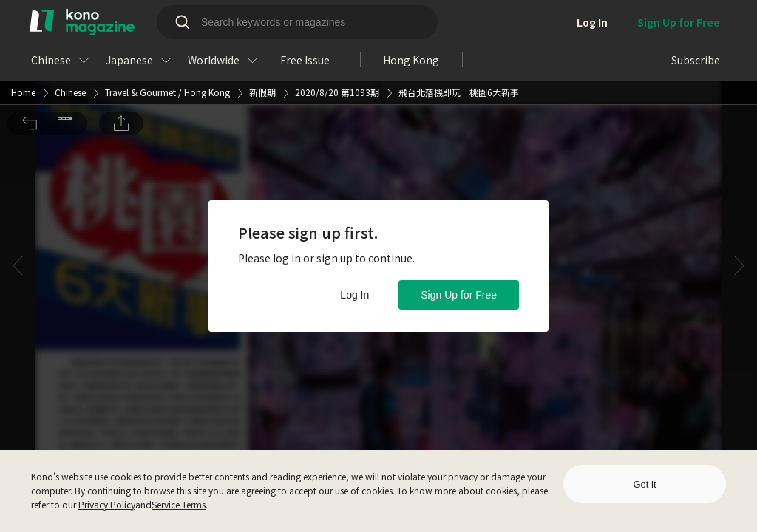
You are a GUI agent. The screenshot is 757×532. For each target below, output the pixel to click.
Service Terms (179, 504)
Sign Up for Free (459, 295)
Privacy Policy (107, 504)
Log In (354, 295)
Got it (644, 484)
